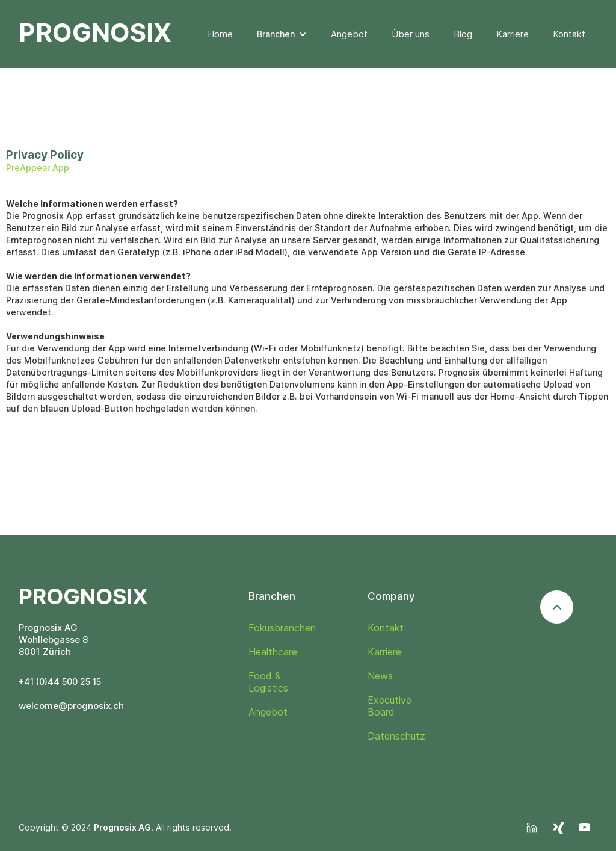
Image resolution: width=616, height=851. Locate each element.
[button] (282, 34)
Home (220, 34)
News (380, 676)
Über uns (411, 34)
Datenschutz (396, 736)
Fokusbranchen (282, 628)
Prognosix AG (122, 827)
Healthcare (273, 652)
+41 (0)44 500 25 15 (60, 682)
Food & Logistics (268, 682)
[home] (95, 27)
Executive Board (390, 706)
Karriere (513, 34)
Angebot (349, 34)
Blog (463, 34)
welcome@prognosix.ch (71, 706)
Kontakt (569, 34)
